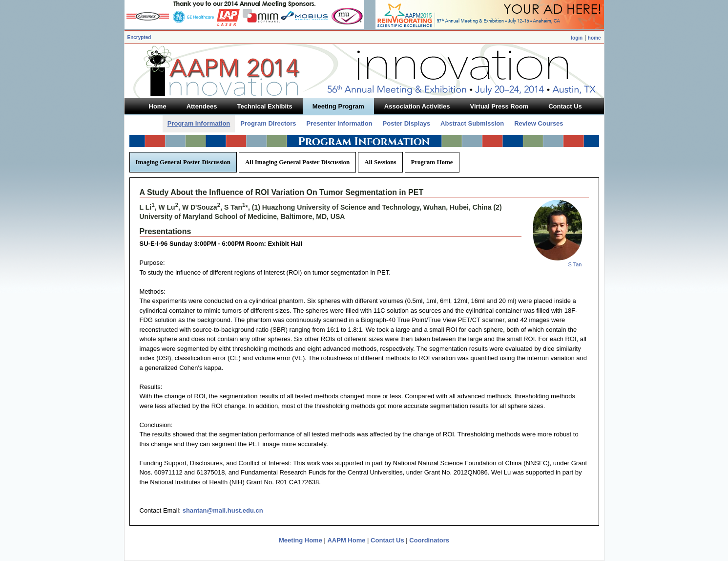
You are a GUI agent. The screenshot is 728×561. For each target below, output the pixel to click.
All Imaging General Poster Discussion (297, 162)
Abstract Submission (472, 123)
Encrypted (139, 37)
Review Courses (539, 123)
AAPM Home (346, 540)
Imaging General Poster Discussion (183, 162)
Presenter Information (339, 123)
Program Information (199, 123)
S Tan (575, 264)
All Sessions (380, 162)
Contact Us (387, 540)
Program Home (432, 162)
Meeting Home (301, 540)
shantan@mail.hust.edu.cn (223, 510)
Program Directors (268, 123)
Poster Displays (407, 123)
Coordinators (429, 540)
